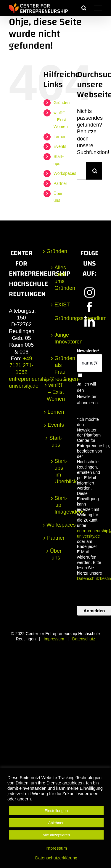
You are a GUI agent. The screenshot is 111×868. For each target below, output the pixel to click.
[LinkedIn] (90, 321)
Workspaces (65, 173)
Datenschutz (84, 639)
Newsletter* (88, 351)
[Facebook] (90, 307)
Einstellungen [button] (56, 811)
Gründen (62, 103)
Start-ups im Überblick (58, 471)
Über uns (56, 554)
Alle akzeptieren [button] (56, 835)
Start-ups (56, 441)
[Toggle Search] (84, 8)
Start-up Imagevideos (58, 505)
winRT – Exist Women (61, 120)
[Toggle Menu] (98, 8)
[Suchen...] (82, 171)
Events (60, 146)
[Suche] (95, 171)
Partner (60, 183)
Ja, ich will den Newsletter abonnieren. (88, 393)
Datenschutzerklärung (56, 858)
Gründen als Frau (58, 365)
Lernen (60, 137)
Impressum (54, 639)
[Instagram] (90, 292)
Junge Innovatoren (58, 338)
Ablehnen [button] (56, 823)
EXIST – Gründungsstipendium (58, 311)
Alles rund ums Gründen (58, 278)
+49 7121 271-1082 (21, 365)
